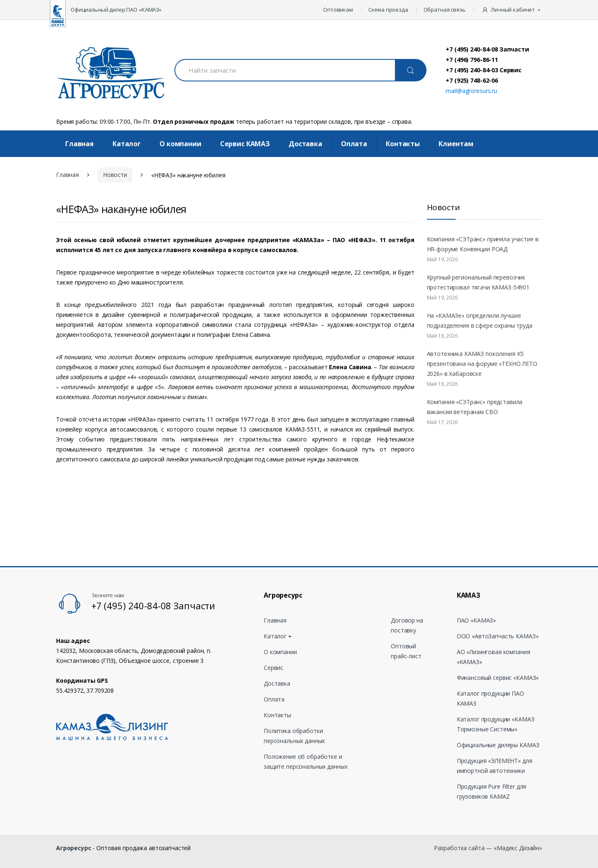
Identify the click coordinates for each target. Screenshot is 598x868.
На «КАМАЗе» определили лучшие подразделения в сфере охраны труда (480, 320)
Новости (115, 175)
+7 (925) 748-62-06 (472, 80)
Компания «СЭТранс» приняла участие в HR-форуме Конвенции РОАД (483, 244)
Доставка (305, 144)
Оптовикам (338, 10)
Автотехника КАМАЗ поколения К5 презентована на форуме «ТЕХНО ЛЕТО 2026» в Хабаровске (482, 364)
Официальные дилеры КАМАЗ (498, 745)
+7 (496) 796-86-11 (472, 59)
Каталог (127, 144)
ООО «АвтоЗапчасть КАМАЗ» (498, 636)
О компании (180, 144)
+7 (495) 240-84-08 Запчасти (487, 49)
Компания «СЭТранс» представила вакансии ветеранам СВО (475, 407)
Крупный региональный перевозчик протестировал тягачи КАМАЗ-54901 (478, 282)
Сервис (273, 668)
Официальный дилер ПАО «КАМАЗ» (116, 10)
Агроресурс (74, 848)
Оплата (354, 144)
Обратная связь (445, 10)
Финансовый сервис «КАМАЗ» (498, 678)
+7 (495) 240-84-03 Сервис (484, 70)
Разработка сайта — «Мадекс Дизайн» (488, 848)
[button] (512, 10)
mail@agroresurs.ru (471, 91)
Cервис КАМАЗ (245, 144)
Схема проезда (388, 10)
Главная (80, 144)
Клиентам (456, 144)
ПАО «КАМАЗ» (476, 620)
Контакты (403, 144)
